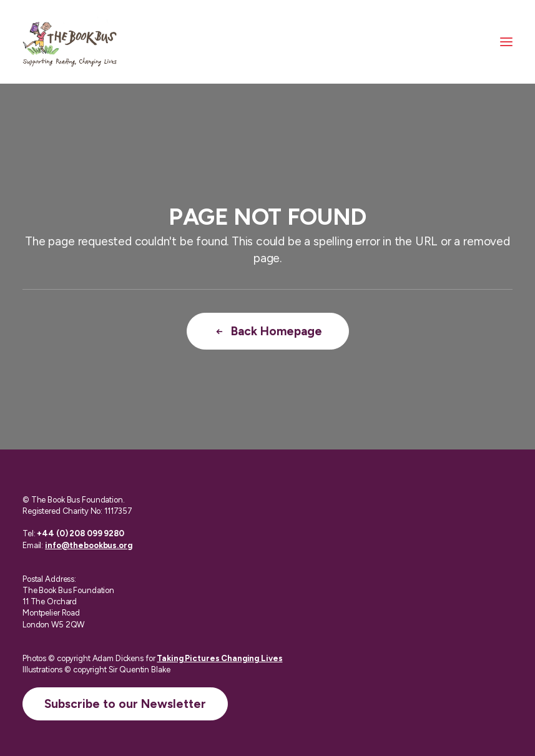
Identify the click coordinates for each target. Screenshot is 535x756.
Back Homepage (268, 331)
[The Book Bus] (70, 42)
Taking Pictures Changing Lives (219, 658)
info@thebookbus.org (89, 545)
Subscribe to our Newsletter (125, 704)
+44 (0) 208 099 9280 (80, 533)
